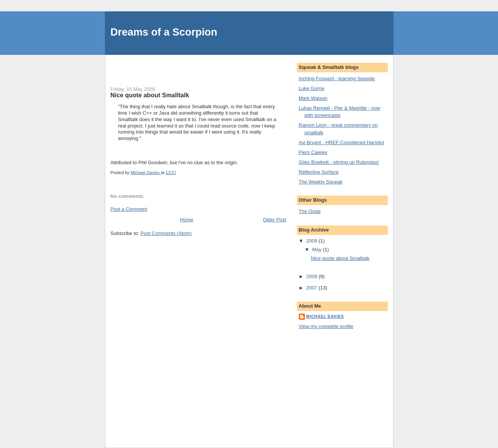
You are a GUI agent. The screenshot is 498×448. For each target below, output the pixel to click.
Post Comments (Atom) (166, 233)
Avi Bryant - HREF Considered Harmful (341, 142)
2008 (313, 276)
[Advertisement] (199, 66)
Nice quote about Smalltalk (340, 258)
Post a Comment (129, 209)
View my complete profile (326, 326)
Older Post (274, 220)
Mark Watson (313, 98)
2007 (313, 288)
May (317, 250)
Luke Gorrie (312, 88)
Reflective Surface (319, 172)
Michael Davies (325, 317)
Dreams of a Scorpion (164, 32)
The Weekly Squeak (321, 182)
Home (187, 220)
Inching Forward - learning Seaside (337, 79)
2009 (313, 241)
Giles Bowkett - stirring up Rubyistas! (339, 162)
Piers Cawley (313, 152)
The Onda (310, 211)
